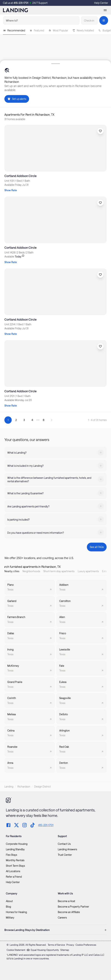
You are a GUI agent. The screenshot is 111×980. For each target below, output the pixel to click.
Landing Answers (67, 849)
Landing (9, 786)
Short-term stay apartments (59, 571)
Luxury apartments (88, 571)
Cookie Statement (16, 950)
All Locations (13, 871)
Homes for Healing (16, 912)
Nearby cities (12, 571)
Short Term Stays (15, 866)
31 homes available (15, 119)
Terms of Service (56, 945)
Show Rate (11, 190)
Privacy (70, 945)
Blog (8, 907)
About (9, 901)
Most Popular (58, 30)
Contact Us (64, 844)
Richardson (24, 786)
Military (10, 918)
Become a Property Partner (73, 907)
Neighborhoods (31, 571)
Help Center (101, 3)
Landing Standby (15, 849)
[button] (89, 20)
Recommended (14, 30)
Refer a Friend (14, 877)
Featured (37, 30)
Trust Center (65, 855)
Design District (43, 786)
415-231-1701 (21, 3)
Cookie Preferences (86, 945)
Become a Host (66, 901)
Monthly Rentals (15, 860)
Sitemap (65, 950)
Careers (62, 918)
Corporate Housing (17, 844)
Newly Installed (83, 30)
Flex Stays (11, 855)
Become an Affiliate (69, 912)
